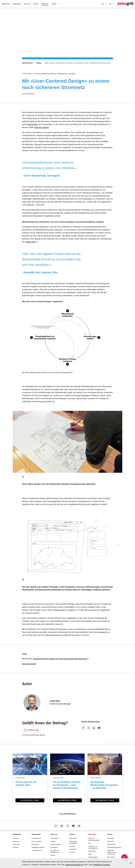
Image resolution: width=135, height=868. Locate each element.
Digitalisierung (62, 74)
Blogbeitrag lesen (30, 800)
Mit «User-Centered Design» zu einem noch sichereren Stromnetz (78, 63)
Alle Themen (111, 857)
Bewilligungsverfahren (38, 847)
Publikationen (92, 851)
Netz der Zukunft (41, 127)
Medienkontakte (93, 857)
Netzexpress (35, 844)
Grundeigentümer (37, 850)
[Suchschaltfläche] (103, 4)
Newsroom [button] (45, 4)
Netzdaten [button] (16, 847)
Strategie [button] (53, 841)
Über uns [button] (27, 4)
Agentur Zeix (30, 242)
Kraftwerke (110, 841)
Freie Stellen (73, 838)
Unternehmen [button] (55, 838)
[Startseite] (125, 4)
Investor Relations (56, 844)
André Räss (30, 94)
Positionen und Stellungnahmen (93, 847)
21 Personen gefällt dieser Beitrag (44, 74)
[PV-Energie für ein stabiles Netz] (30, 779)
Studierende (73, 849)
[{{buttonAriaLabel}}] (123, 856)
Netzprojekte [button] (17, 4)
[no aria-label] (83, 728)
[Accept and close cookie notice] (131, 863)
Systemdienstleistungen (114, 847)
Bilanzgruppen (112, 844)
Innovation (72, 74)
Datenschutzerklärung (74, 865)
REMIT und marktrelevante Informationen (112, 852)
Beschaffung (54, 847)
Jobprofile (72, 846)
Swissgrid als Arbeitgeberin (73, 842)
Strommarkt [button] (16, 844)
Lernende (72, 852)
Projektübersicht (36, 838)
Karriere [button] (36, 4)
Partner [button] (54, 4)
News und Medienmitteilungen (94, 839)
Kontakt (53, 855)
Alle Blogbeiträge (67, 814)
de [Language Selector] (111, 4)
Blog (39, 63)
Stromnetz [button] (16, 838)
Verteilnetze (111, 838)
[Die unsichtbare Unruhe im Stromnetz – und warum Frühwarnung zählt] (67, 779)
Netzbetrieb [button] (6, 4)
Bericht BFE (33, 124)
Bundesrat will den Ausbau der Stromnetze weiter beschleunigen (60, 659)
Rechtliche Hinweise (102, 865)
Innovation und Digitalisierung (55, 851)
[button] (119, 442)
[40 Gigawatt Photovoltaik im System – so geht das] (105, 779)
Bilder (90, 854)
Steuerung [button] (16, 841)
